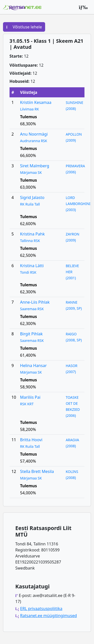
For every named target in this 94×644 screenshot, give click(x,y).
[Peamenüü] (83, 7)
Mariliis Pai (30, 397)
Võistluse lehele (24, 27)
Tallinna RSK (30, 241)
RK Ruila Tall (30, 204)
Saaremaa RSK (32, 309)
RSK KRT (27, 404)
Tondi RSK (28, 272)
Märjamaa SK (31, 172)
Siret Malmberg (35, 166)
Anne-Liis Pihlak (35, 302)
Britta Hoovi (31, 440)
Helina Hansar (33, 366)
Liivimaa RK (29, 109)
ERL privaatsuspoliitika (41, 609)
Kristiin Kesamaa (36, 102)
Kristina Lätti (32, 266)
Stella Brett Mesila (37, 471)
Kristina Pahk (32, 234)
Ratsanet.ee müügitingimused (48, 616)
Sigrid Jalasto (32, 197)
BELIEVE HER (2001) (72, 272)
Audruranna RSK (34, 141)
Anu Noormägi (34, 134)
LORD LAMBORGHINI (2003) (78, 204)
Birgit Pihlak (31, 334)
